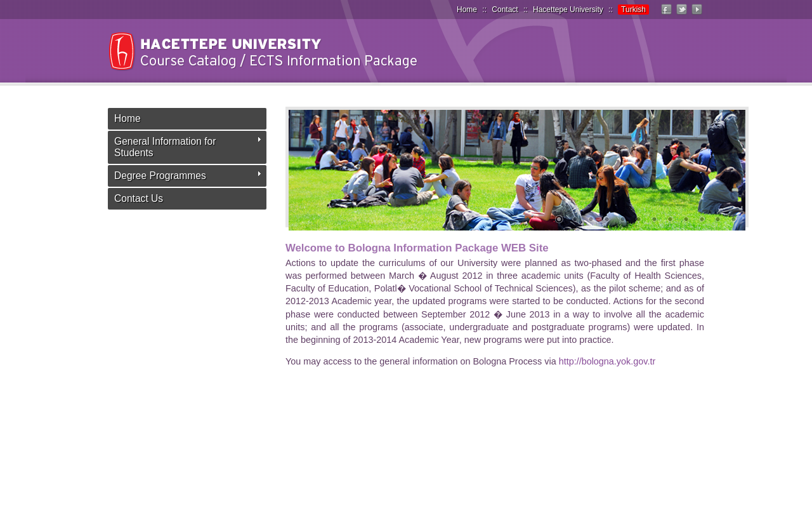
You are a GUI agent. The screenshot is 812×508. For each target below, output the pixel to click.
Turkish (633, 10)
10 (702, 220)
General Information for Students (165, 147)
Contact (505, 10)
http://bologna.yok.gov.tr (607, 361)
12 (733, 220)
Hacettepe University (568, 10)
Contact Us (139, 198)
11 (717, 220)
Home (467, 10)
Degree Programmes (160, 176)
